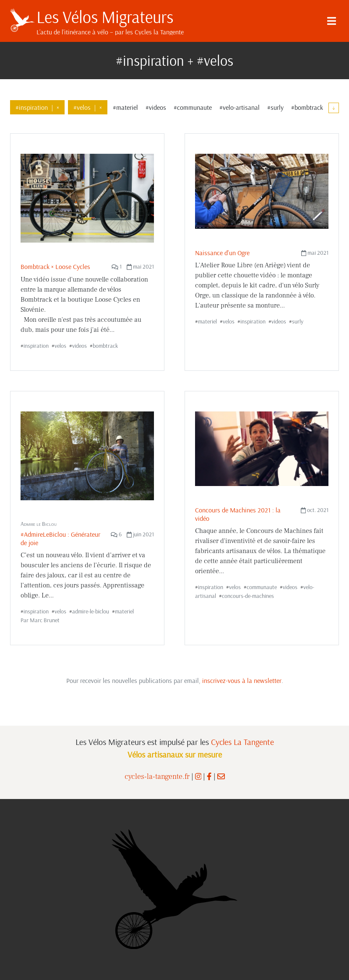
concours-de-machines (248, 596)
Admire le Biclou (39, 524)
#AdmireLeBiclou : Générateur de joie (60, 538)
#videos (156, 107)
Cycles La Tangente (242, 742)
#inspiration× (37, 107)
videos (79, 346)
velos (60, 346)
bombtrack (105, 346)
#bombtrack (307, 107)
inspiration (36, 346)
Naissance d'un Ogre (222, 253)
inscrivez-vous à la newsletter (242, 680)
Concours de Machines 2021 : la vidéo (238, 514)
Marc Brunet (45, 620)
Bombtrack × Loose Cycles (55, 266)
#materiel (125, 107)
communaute (262, 587)
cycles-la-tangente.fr (157, 777)
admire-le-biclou (91, 611)
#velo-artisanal (240, 107)
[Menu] (331, 21)
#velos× (88, 107)
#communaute (193, 107)
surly (298, 321)
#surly (275, 107)
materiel (207, 321)
